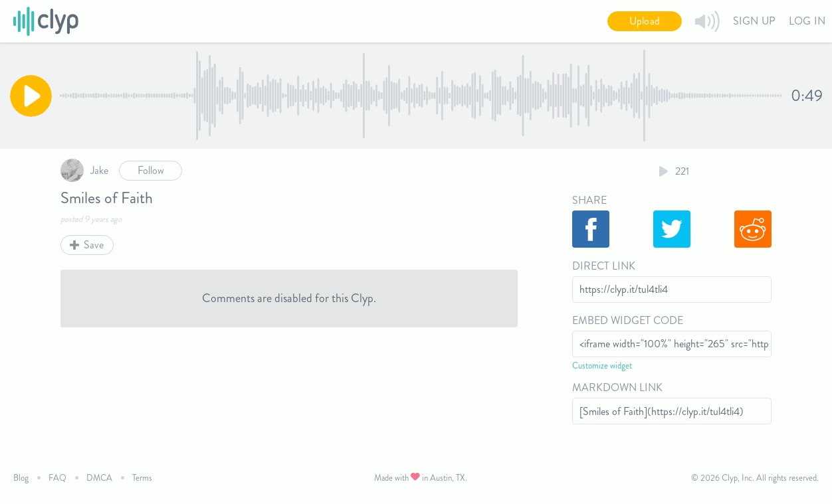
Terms (142, 478)
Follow (151, 170)
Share (589, 200)
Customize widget (602, 366)
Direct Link (604, 266)
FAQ (57, 478)
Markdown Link (617, 387)
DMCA (99, 478)
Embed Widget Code (628, 320)
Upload (645, 21)
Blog (21, 478)
